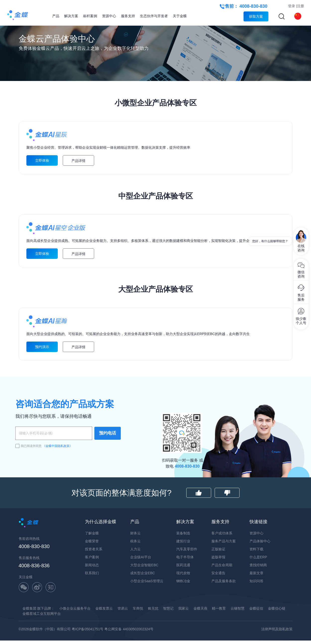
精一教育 (219, 622)
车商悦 (138, 622)
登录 (292, 6)
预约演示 (42, 361)
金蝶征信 (256, 622)
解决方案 (71, 16)
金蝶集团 (29, 622)
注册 (301, 6)
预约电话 (108, 447)
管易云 (123, 622)
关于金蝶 (180, 16)
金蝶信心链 (277, 622)
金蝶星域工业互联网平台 (42, 627)
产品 (56, 16)
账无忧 (153, 622)
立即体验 (42, 166)
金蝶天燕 (200, 622)
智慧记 (168, 622)
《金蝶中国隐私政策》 (58, 459)
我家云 (184, 622)
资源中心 (109, 16)
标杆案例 (90, 16)
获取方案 (256, 16)
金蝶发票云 (104, 622)
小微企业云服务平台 (75, 622)
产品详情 (78, 166)
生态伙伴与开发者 (154, 16)
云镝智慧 (238, 622)
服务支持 (128, 16)
